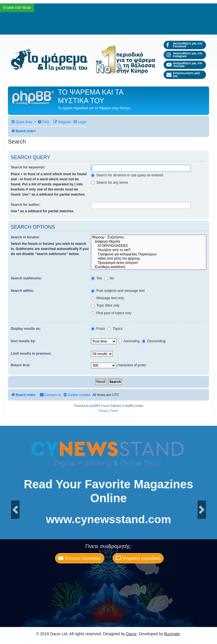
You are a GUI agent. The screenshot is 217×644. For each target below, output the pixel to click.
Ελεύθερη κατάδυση (149, 267)
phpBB (94, 406)
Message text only (108, 298)
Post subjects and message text (118, 291)
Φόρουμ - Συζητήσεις (149, 237)
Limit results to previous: (31, 354)
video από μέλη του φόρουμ (149, 259)
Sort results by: (23, 341)
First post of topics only (111, 313)
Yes (96, 278)
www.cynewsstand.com (109, 519)
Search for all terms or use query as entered (127, 175)
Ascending (129, 341)
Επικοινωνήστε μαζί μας (183, 75)
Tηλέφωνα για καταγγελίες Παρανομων (149, 254)
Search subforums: (26, 278)
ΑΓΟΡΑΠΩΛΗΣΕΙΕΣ (149, 246)
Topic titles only (105, 305)
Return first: (20, 365)
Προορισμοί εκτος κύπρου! (149, 263)
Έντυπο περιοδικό (80, 558)
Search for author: (26, 205)
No (109, 278)
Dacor (131, 634)
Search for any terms (110, 183)
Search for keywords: (28, 167)
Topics (115, 329)
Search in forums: (25, 237)
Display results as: (26, 329)
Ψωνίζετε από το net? (149, 250)
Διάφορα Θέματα (149, 242)
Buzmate (172, 634)
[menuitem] (43, 122)
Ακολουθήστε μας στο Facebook (184, 45)
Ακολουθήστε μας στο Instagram (184, 55)
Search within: (22, 291)
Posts (98, 329)
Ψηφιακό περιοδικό (138, 558)
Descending (154, 341)
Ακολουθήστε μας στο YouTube (184, 65)
